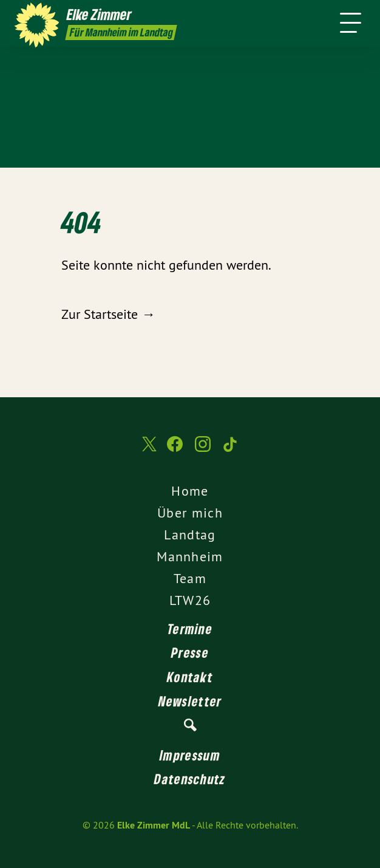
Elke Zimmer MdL (154, 825)
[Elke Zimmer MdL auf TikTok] (231, 450)
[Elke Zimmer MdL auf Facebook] (175, 450)
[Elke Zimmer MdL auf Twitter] (148, 450)
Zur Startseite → (108, 314)
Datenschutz (190, 779)
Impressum (190, 755)
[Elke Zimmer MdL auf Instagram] (203, 450)
